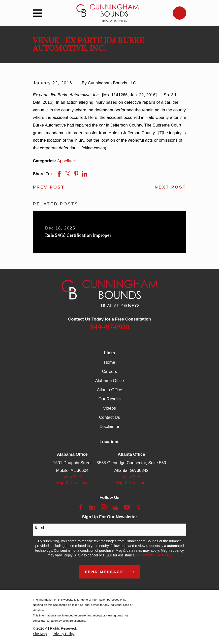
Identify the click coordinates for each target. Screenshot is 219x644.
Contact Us (109, 417)
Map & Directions (72, 483)
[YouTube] (127, 507)
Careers (109, 371)
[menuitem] (40, 634)
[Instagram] (104, 507)
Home (109, 362)
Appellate (66, 161)
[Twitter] (138, 507)
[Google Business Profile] (115, 507)
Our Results (110, 399)
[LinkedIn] (92, 507)
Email (40, 527)
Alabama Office (110, 381)
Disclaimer (109, 427)
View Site (72, 477)
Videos (110, 408)
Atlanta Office (110, 390)
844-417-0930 (110, 327)
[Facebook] (81, 507)
